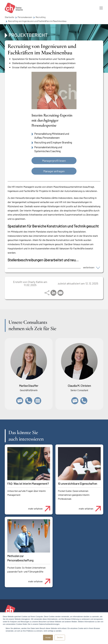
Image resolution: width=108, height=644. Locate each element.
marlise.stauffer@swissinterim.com (20, 401)
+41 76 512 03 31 (84, 401)
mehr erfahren (40, 507)
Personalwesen (25, 17)
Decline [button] (60, 638)
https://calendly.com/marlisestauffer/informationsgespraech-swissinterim (38, 401)
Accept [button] (48, 638)
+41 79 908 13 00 (29, 401)
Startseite (10, 17)
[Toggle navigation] (101, 8)
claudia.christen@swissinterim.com (75, 401)
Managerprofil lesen (54, 161)
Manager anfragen (54, 171)
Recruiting (41, 17)
